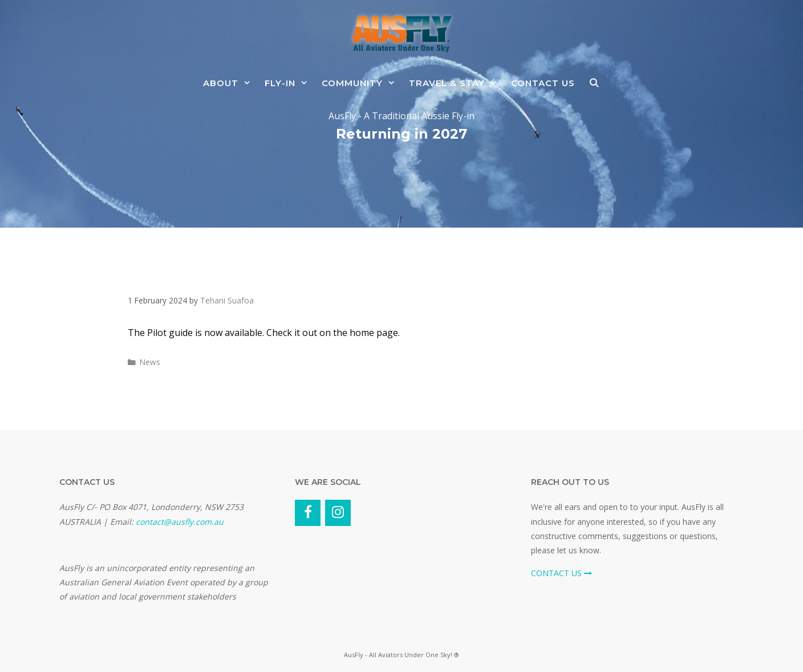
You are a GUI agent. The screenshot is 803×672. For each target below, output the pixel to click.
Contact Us (543, 83)
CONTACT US (561, 573)
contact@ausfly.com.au (180, 522)
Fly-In (290, 83)
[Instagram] (338, 513)
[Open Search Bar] (594, 83)
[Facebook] (308, 513)
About (230, 83)
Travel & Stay (457, 83)
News (150, 362)
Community (362, 83)
